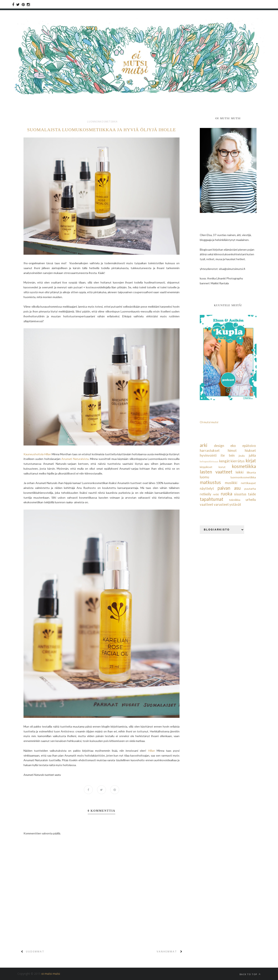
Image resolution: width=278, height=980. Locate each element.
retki (216, 494)
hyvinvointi (208, 455)
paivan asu (229, 488)
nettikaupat (248, 483)
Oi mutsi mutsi (209, 422)
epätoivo (249, 446)
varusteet (221, 504)
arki (204, 445)
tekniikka (235, 500)
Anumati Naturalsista (75, 459)
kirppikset (206, 467)
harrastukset (210, 450)
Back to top (250, 974)
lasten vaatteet (216, 472)
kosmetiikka (244, 466)
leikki (240, 472)
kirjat (251, 461)
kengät (225, 461)
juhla (252, 455)
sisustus (240, 494)
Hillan (152, 751)
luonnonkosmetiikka (102, 122)
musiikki (231, 483)
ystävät (235, 504)
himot (232, 450)
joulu (242, 456)
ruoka (226, 494)
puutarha (250, 489)
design (219, 446)
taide (252, 494)
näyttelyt (207, 488)
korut (222, 467)
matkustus (210, 482)
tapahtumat (212, 499)
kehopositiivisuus (209, 461)
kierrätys (238, 461)
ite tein (228, 455)
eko (233, 446)
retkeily (206, 494)
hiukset (250, 450)
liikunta (251, 472)
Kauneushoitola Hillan (37, 454)
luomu (204, 477)
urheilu (251, 500)
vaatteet (206, 504)
